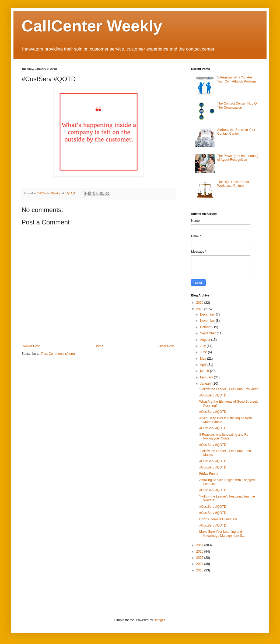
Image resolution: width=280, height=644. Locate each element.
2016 (200, 552)
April (204, 365)
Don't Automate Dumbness (218, 519)
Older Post (166, 346)
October (206, 327)
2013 (200, 570)
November (208, 321)
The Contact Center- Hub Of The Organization (237, 105)
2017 (200, 545)
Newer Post (31, 346)
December (208, 314)
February (207, 377)
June (204, 352)
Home (99, 346)
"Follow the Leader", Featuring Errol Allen (229, 389)
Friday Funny (209, 474)
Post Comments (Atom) (58, 354)
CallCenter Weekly (92, 26)
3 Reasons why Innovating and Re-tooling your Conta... (224, 437)
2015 (200, 558)
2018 (200, 309)
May (204, 359)
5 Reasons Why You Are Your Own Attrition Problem (237, 79)
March (205, 371)
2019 (200, 303)
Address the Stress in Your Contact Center (236, 132)
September (208, 333)
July (203, 346)
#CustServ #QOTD (213, 395)
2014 (200, 564)
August (206, 340)
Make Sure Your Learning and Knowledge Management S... (222, 534)
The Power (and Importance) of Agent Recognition (238, 158)
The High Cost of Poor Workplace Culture (233, 184)
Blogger (159, 620)
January (206, 384)
